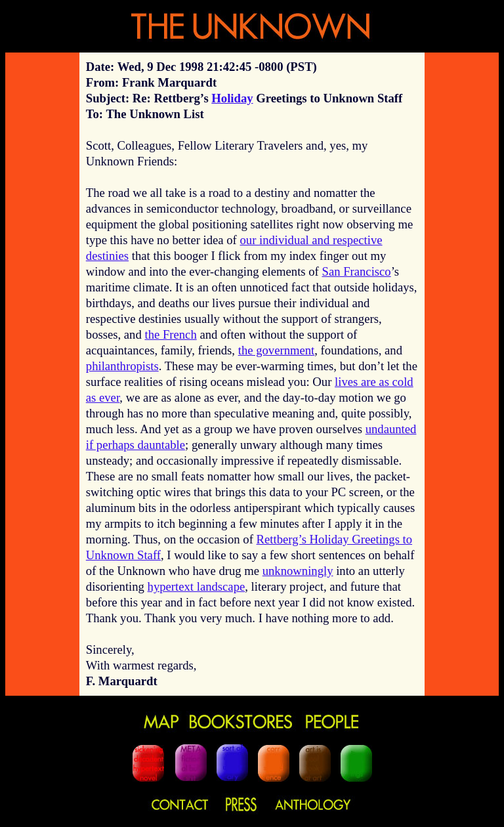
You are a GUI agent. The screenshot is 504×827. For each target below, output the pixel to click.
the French (170, 334)
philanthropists (122, 366)
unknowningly (298, 571)
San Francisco (357, 271)
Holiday (232, 98)
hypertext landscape (197, 586)
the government (277, 350)
